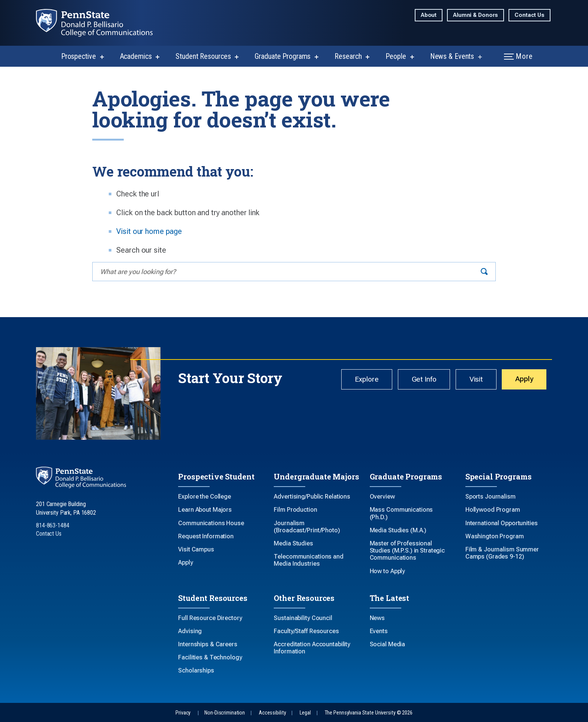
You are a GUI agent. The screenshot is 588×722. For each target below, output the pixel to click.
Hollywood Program (493, 510)
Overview (382, 497)
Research (348, 56)
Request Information (206, 536)
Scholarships (196, 670)
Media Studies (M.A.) (398, 530)
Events (379, 631)
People (396, 56)
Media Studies (293, 543)
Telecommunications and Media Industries (308, 560)
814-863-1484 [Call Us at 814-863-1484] (53, 525)
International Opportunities (502, 523)
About (429, 15)
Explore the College (205, 497)
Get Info (412, 380)
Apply (522, 380)
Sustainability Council (303, 618)
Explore (350, 380)
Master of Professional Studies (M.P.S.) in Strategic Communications (407, 550)
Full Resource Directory (210, 618)
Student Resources (203, 56)
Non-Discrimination (225, 713)
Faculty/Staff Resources (306, 631)
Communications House (211, 523)
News (377, 618)
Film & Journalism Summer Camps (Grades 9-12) (502, 553)
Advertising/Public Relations (312, 497)
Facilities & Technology (210, 657)
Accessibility (272, 713)
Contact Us (529, 15)
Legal (305, 713)
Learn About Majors (205, 510)
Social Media (388, 644)
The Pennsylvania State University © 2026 (369, 713)
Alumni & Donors (475, 15)
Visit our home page (149, 231)
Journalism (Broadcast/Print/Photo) (307, 527)
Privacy (183, 713)
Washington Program (495, 536)
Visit (469, 380)
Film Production (295, 510)
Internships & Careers (208, 644)
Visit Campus (196, 549)
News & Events (452, 56)
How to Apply (388, 571)
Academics (136, 56)
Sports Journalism (490, 497)
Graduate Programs (283, 56)
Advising (190, 631)
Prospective (79, 56)
